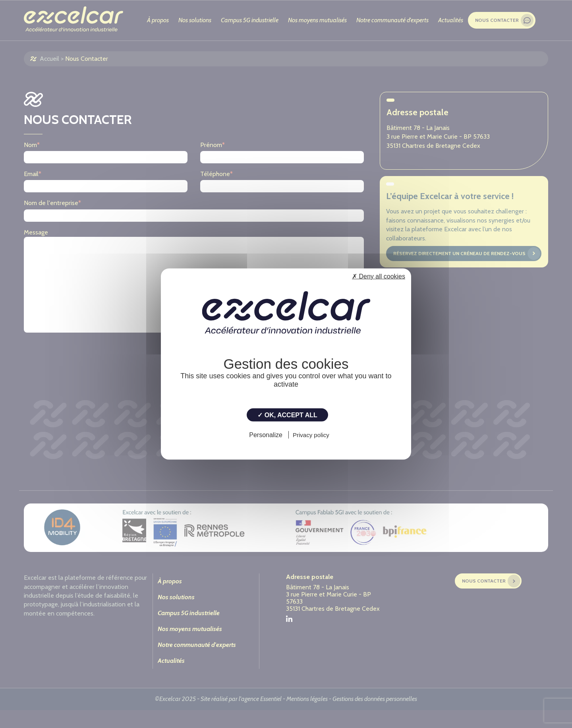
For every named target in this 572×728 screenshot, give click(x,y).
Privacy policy (311, 435)
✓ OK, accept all (287, 415)
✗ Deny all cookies (379, 276)
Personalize (266, 435)
